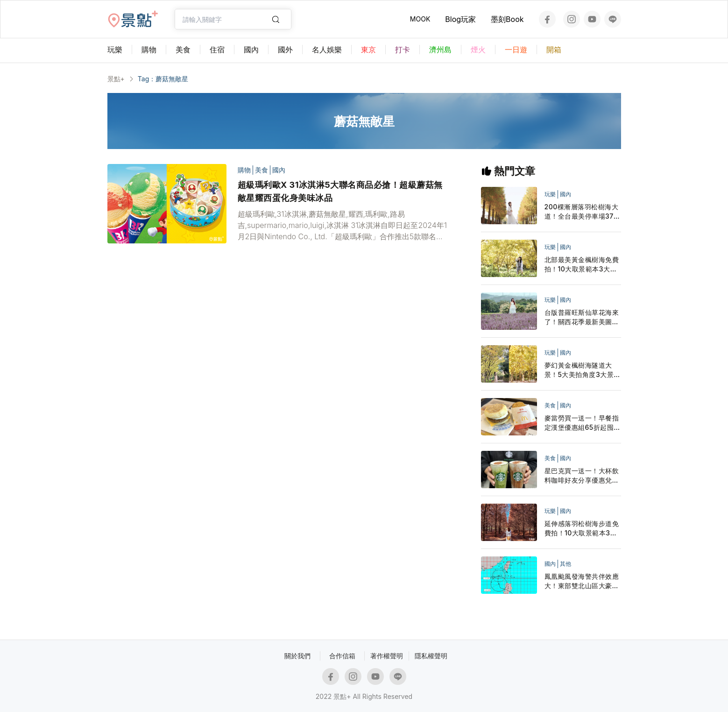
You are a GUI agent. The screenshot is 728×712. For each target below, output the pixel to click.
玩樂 (550, 194)
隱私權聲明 (431, 656)
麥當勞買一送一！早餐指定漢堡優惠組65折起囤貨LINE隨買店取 (583, 423)
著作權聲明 (387, 656)
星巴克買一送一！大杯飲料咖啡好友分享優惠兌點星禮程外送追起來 (582, 476)
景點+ (116, 79)
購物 (244, 170)
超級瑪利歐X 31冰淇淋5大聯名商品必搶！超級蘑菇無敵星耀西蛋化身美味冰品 (340, 191)
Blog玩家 (460, 19)
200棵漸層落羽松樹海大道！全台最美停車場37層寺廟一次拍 (583, 212)
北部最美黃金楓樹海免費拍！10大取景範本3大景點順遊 (582, 265)
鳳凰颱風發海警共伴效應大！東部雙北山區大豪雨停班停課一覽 (582, 581)
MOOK (420, 19)
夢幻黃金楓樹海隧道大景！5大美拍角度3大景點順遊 (583, 370)
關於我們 (297, 656)
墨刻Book (507, 19)
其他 (565, 564)
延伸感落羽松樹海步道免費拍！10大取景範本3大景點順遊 (582, 529)
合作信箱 (342, 656)
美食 (262, 170)
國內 (279, 170)
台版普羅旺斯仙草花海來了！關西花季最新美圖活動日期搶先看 (582, 317)
